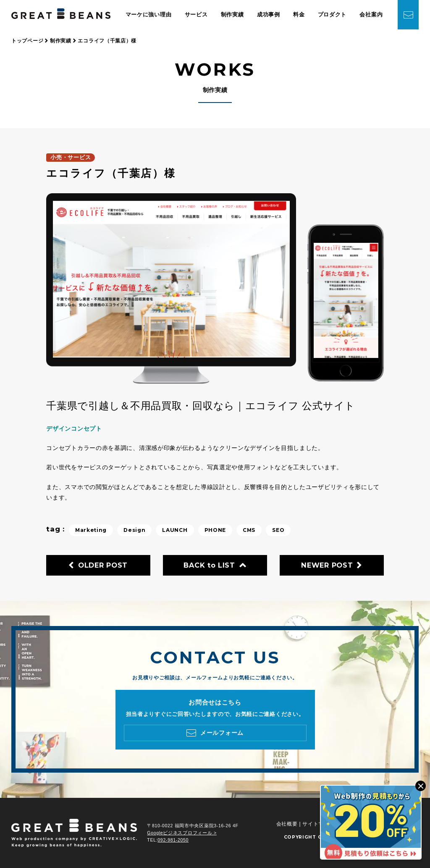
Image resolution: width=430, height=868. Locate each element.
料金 (299, 14)
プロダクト (332, 14)
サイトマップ (318, 824)
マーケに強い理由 (149, 14)
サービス (196, 14)
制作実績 (232, 14)
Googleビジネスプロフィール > (182, 833)
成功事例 (269, 14)
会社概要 (287, 824)
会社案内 (371, 14)
